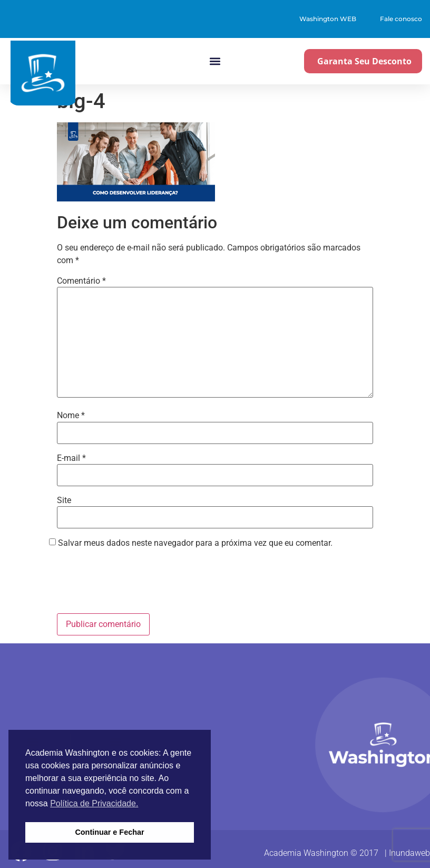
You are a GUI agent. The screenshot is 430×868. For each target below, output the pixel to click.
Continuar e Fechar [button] (109, 832)
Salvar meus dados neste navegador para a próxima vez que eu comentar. (195, 543)
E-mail (71, 458)
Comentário (81, 281)
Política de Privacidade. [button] (94, 803)
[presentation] (137, 582)
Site (64, 500)
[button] (215, 61)
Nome (71, 416)
